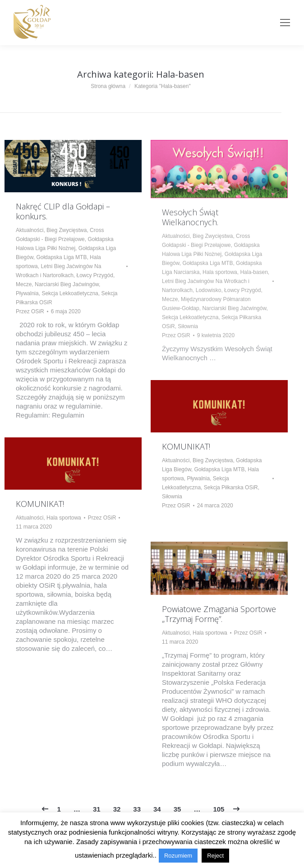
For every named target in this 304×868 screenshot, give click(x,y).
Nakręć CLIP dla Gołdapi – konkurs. (63, 211)
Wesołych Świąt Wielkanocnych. (190, 217)
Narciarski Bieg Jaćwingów (67, 284)
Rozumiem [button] (178, 856)
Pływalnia (27, 293)
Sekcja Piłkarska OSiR (231, 487)
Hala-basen (254, 272)
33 (137, 809)
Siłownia (188, 326)
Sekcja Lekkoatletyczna (70, 293)
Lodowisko (209, 290)
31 (97, 809)
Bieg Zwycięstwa (67, 230)
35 (177, 809)
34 (157, 809)
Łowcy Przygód (95, 275)
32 (117, 809)
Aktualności (30, 230)
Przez (30, 311)
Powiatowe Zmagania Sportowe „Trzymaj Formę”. (219, 614)
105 (219, 809)
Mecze (24, 284)
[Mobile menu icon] (285, 23)
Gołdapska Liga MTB (61, 257)
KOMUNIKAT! (186, 446)
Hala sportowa (220, 272)
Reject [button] (215, 856)
